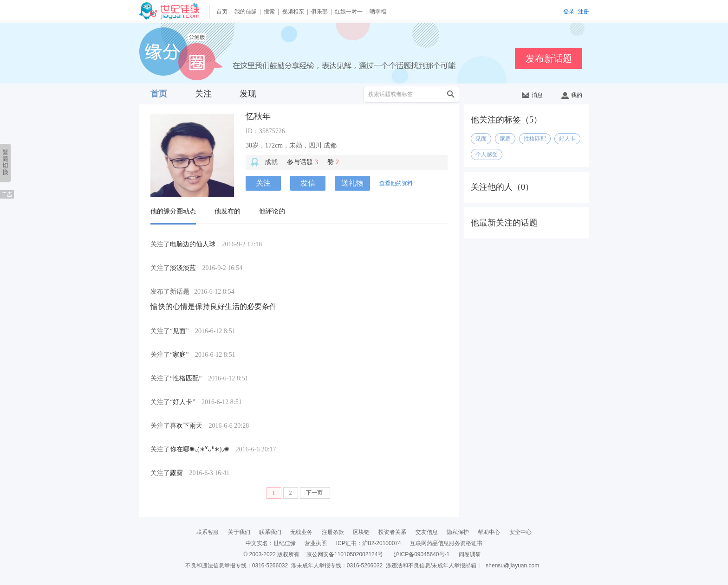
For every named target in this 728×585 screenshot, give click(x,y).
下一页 (315, 493)
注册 (584, 12)
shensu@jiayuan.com (512, 566)
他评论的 (272, 211)
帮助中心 (489, 532)
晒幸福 (378, 12)
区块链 (361, 532)
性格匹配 (186, 378)
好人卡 (182, 402)
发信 (308, 183)
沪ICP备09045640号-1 (422, 554)
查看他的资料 (396, 183)
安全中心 (520, 532)
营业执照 (316, 543)
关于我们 (239, 532)
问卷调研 (470, 554)
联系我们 (270, 532)
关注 (203, 94)
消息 (532, 95)
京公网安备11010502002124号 (345, 554)
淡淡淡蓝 (183, 268)
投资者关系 (392, 532)
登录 (569, 12)
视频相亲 (293, 12)
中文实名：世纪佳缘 (271, 543)
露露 (176, 473)
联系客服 (208, 532)
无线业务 (301, 532)
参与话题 (302, 162)
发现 (248, 94)
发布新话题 (549, 58)
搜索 (269, 12)
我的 (572, 95)
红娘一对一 (349, 12)
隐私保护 (458, 532)
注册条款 (333, 532)
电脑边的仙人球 (193, 244)
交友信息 (427, 532)
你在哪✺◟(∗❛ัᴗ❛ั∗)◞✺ (200, 449)
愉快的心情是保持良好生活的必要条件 (214, 306)
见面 (179, 331)
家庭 (179, 355)
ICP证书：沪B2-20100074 (369, 543)
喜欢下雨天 (186, 426)
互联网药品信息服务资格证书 (446, 543)
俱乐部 (319, 12)
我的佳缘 (246, 12)
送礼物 (352, 183)
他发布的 (227, 211)
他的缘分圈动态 (173, 211)
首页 (222, 12)
